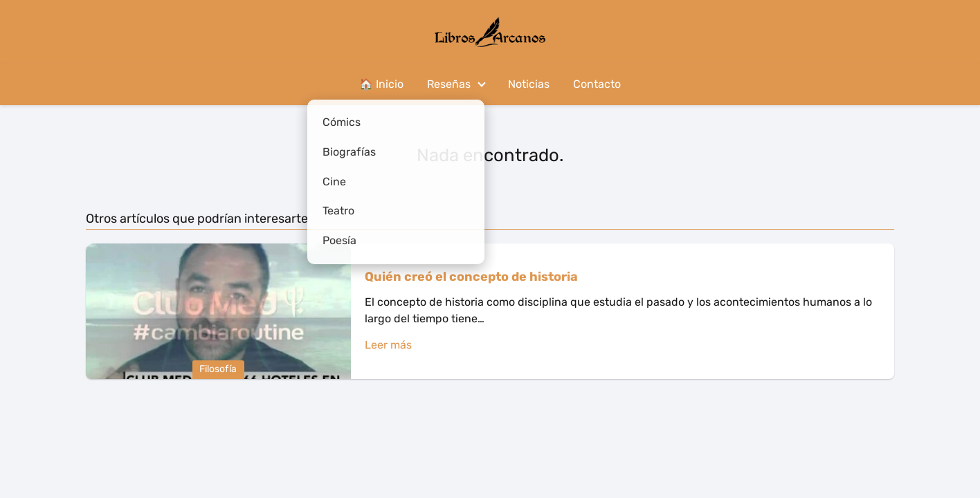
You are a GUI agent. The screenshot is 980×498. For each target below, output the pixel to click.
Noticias (529, 84)
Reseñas (449, 84)
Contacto (597, 84)
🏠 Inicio (381, 84)
